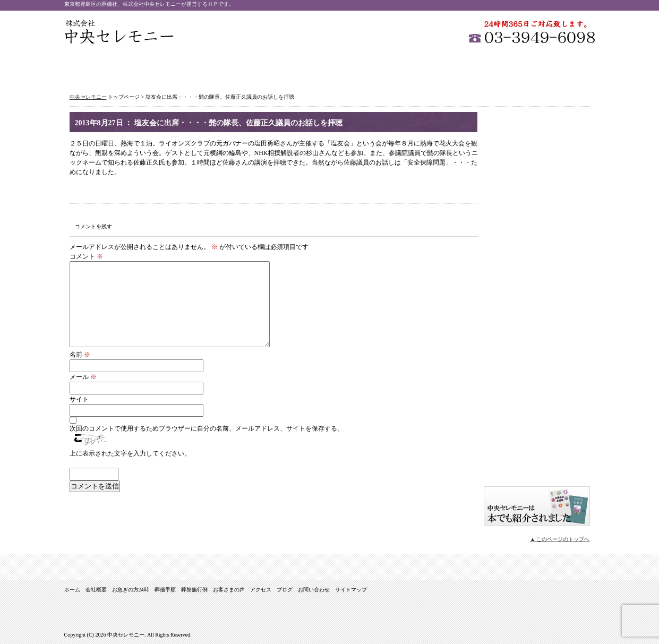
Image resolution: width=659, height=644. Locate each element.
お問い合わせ (563, 67)
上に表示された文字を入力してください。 (130, 453)
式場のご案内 (537, 348)
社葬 (537, 157)
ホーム (98, 67)
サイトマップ (537, 437)
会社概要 (165, 67)
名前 (80, 355)
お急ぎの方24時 (231, 67)
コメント (86, 256)
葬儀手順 (298, 67)
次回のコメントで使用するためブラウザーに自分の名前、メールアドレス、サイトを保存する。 (207, 428)
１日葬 (537, 221)
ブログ (537, 408)
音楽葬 (537, 316)
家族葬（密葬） (537, 189)
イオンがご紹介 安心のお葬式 (537, 468)
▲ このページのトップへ (560, 539)
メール (83, 377)
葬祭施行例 (364, 67)
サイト (79, 399)
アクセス (497, 67)
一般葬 (537, 125)
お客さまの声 (430, 67)
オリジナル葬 (537, 285)
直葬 (537, 253)
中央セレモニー (119, 32)
